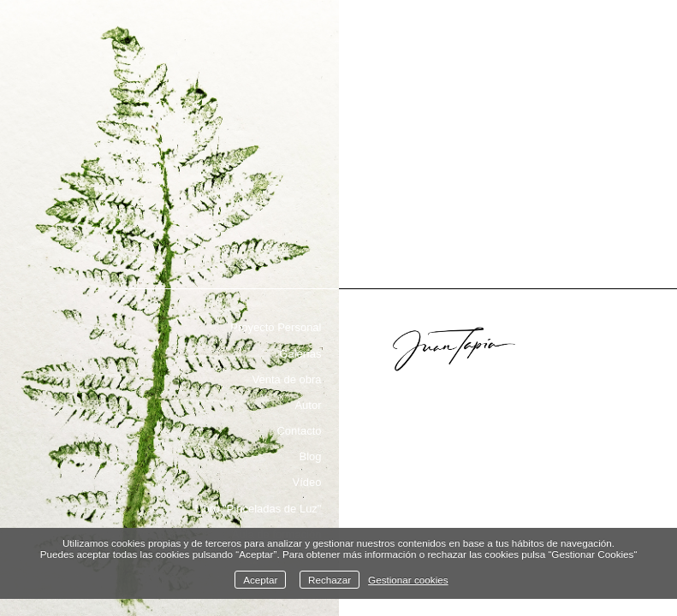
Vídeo (307, 482)
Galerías (300, 354)
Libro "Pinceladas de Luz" (258, 509)
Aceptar (260, 580)
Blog (310, 456)
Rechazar (330, 580)
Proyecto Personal (276, 327)
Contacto (299, 431)
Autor (308, 405)
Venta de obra (287, 379)
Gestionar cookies (408, 580)
